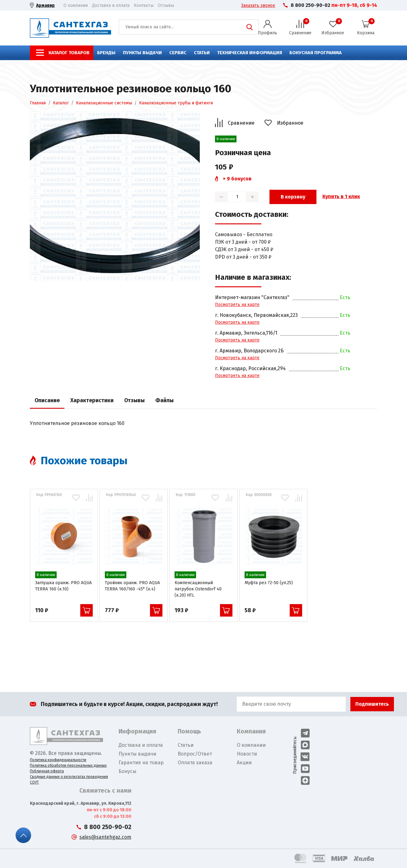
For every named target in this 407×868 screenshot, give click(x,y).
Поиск (250, 27)
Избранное (290, 123)
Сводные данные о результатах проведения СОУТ (69, 780)
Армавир (45, 5)
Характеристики (92, 401)
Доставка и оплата (111, 5)
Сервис (178, 53)
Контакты (144, 5)
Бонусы (127, 771)
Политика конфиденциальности (58, 760)
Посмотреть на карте (237, 305)
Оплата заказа (195, 763)
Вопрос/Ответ (195, 754)
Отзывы (166, 5)
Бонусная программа (316, 53)
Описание (47, 401)
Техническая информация (250, 53)
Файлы (164, 401)
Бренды (106, 53)
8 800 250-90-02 (310, 5)
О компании (76, 5)
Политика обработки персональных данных (68, 765)
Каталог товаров (69, 53)
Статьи (202, 53)
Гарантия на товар (141, 763)
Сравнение (241, 123)
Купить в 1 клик (341, 196)
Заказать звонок (258, 5)
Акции (244, 763)
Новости (247, 754)
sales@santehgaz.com (105, 837)
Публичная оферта (47, 771)
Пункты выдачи (142, 53)
